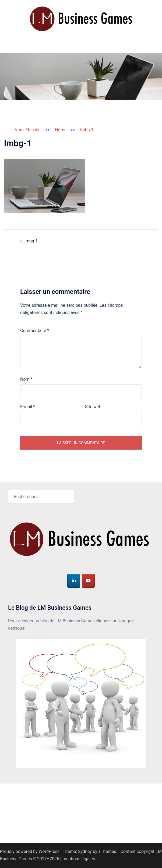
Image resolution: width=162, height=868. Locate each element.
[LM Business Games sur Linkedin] (74, 581)
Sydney (85, 851)
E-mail (28, 407)
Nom (26, 379)
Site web (93, 407)
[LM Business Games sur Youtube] (88, 581)
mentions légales (79, 859)
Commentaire (35, 331)
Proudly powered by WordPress (30, 851)
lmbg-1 (31, 241)
